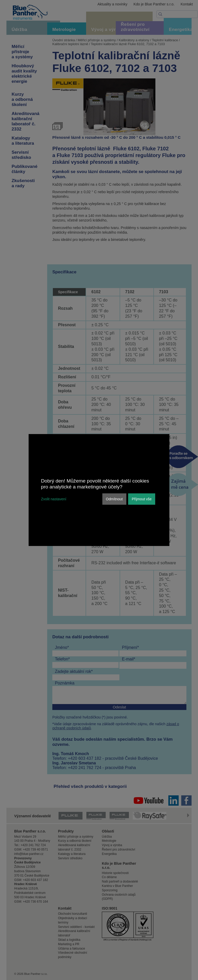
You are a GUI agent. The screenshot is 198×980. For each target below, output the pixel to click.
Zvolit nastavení (54, 499)
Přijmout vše (142, 499)
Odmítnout (114, 499)
